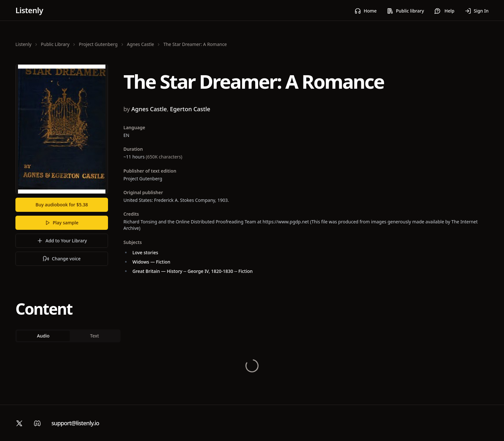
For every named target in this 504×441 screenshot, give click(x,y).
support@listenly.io (75, 423)
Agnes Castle (140, 44)
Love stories (145, 252)
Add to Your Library (62, 241)
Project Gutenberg (98, 44)
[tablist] (69, 336)
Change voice (62, 259)
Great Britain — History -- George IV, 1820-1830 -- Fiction (193, 271)
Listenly (29, 10)
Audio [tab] (44, 336)
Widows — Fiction (151, 262)
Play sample (62, 223)
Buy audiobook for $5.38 (62, 205)
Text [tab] (95, 336)
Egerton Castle (190, 109)
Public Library (55, 44)
